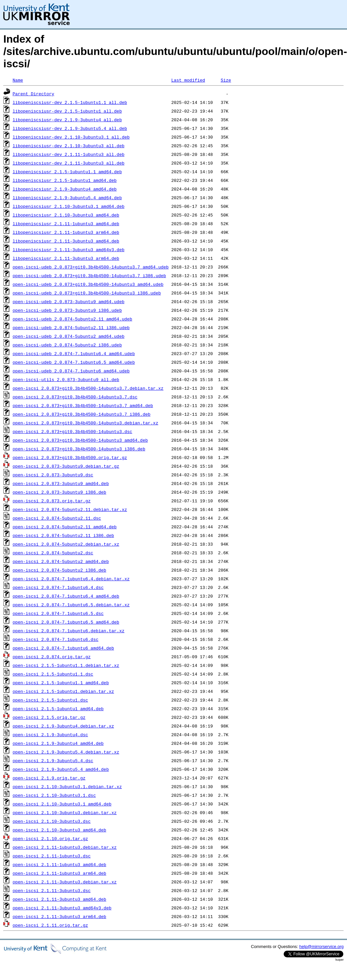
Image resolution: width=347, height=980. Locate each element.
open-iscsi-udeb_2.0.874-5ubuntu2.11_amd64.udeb (72, 319)
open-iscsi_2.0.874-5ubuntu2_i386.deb (59, 570)
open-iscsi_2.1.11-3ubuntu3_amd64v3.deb (62, 908)
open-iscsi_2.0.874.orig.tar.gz (52, 657)
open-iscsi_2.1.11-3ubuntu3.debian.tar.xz (65, 882)
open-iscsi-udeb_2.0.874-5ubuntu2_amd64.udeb (68, 336)
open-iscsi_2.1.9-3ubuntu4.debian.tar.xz (63, 726)
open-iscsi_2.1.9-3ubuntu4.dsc (50, 735)
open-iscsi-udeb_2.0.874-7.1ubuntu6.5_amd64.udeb (74, 362)
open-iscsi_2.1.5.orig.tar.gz (49, 717)
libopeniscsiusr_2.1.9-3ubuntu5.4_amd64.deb (67, 198)
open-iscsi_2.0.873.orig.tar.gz (52, 501)
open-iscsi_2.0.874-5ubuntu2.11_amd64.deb (65, 527)
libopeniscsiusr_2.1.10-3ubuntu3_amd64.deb (66, 215)
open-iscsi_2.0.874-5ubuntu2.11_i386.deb (63, 535)
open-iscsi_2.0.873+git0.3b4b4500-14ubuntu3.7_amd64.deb (83, 405)
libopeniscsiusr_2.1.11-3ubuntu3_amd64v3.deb (68, 249)
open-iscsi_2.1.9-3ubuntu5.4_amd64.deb (61, 769)
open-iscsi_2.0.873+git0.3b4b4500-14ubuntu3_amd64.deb (80, 440)
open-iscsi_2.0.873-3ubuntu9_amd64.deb (61, 483)
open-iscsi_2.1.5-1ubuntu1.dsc (50, 700)
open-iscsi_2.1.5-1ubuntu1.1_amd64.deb (61, 683)
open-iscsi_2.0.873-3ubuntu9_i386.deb (59, 492)
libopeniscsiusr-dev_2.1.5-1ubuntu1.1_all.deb (70, 102)
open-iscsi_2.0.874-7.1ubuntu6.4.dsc (58, 587)
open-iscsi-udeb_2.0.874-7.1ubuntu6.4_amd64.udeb (74, 353)
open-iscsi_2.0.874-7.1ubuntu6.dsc (55, 639)
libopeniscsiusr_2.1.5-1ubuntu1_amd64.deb (65, 180)
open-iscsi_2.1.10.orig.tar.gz (50, 838)
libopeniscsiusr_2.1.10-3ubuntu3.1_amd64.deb (68, 206)
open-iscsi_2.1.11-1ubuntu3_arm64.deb (59, 873)
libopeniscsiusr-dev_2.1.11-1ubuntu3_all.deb (68, 154)
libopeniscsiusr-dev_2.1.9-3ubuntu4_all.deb (67, 120)
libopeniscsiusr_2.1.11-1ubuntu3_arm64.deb (66, 232)
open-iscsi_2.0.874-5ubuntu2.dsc (53, 553)
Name (18, 80)
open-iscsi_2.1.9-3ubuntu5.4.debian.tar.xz (66, 752)
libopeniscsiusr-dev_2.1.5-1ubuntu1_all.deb (67, 111)
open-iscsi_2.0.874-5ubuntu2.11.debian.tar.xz (70, 509)
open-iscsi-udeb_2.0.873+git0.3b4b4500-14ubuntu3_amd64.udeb (88, 284)
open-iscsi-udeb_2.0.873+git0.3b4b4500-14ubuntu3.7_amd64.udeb (91, 267)
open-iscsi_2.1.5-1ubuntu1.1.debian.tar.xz (66, 665)
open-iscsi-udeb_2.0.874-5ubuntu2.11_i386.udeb (71, 327)
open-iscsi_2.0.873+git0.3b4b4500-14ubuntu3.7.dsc (75, 397)
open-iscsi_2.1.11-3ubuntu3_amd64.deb (59, 899)
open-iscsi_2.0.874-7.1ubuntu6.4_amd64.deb (66, 596)
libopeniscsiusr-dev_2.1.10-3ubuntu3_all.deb (68, 146)
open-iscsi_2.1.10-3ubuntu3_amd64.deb (59, 830)
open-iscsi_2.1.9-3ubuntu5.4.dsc (53, 760)
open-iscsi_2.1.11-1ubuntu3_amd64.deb (59, 864)
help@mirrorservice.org (321, 947)
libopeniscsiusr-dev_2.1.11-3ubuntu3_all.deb (68, 163)
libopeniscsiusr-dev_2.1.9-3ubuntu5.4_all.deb (70, 128)
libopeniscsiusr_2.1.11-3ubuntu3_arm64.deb (66, 258)
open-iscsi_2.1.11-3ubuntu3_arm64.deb (59, 916)
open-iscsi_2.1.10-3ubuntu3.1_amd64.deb (62, 804)
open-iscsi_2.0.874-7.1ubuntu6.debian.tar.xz (68, 631)
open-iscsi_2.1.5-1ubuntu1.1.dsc (53, 674)
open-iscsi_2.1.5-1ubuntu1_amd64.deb (58, 709)
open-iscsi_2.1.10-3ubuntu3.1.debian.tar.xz (67, 786)
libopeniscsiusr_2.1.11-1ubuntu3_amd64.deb (66, 224)
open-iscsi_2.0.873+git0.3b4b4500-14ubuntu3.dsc (72, 431)
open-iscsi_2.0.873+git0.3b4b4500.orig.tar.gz (70, 457)
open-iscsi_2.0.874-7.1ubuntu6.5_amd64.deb (66, 622)
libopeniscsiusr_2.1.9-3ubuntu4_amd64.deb (65, 189)
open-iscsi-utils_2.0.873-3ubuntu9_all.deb (66, 379)
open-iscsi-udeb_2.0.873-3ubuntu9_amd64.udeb (68, 301)
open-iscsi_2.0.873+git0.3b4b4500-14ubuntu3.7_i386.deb (81, 414)
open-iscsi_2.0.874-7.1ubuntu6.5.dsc (58, 613)
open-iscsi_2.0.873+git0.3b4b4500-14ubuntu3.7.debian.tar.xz (88, 388)
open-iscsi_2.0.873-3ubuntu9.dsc (53, 475)
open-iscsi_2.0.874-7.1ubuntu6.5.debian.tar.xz (71, 605)
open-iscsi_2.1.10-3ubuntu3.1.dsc (54, 795)
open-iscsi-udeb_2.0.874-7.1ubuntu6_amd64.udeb (71, 371)
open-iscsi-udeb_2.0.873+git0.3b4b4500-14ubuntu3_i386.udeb (87, 293)
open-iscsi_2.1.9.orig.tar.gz (49, 778)
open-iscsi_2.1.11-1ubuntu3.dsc (52, 856)
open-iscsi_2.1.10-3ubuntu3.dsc (52, 821)
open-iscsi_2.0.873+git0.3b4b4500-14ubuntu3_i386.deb (79, 449)
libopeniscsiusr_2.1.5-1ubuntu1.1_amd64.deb (67, 172)
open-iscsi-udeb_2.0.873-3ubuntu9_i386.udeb (67, 310)
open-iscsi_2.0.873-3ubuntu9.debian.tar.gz (66, 466)
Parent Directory (33, 94)
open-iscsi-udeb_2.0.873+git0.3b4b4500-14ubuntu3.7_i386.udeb (89, 275)
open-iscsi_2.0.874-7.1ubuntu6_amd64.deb (63, 648)
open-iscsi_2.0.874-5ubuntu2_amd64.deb (61, 561)
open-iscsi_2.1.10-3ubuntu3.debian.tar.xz (65, 812)
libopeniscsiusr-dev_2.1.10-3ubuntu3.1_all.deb (71, 137)
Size (226, 80)
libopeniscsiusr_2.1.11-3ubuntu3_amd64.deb (66, 241)
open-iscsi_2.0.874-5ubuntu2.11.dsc (57, 518)
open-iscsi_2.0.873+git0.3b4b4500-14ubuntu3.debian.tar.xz (85, 423)
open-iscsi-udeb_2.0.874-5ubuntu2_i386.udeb (67, 345)
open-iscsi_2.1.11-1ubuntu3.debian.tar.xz (65, 847)
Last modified (188, 80)
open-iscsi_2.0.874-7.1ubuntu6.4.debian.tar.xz (71, 579)
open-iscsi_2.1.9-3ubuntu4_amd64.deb (58, 743)
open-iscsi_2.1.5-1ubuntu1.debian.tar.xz (63, 691)
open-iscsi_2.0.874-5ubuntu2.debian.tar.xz (66, 544)
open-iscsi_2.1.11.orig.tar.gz (50, 925)
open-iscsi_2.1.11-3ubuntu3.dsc (52, 890)
